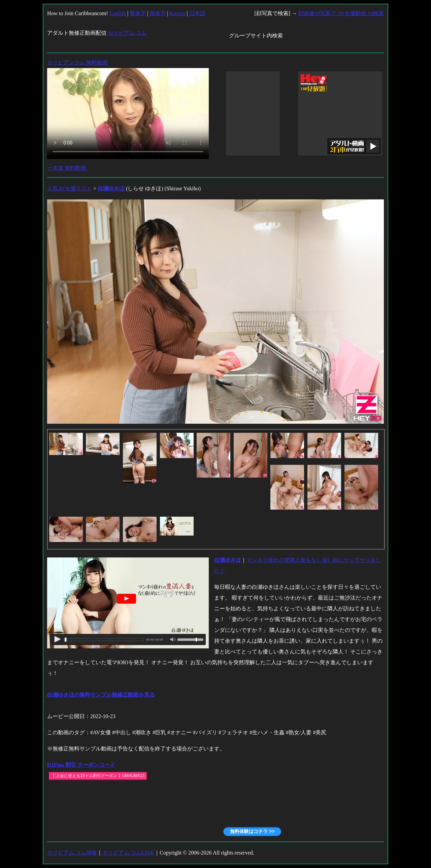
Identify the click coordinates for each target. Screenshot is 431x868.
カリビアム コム (127, 33)
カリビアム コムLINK (128, 853)
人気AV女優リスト (70, 188)
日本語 (197, 13)
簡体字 (158, 13)
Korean (177, 13)
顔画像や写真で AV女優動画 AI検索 (341, 13)
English (118, 13)
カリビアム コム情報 (72, 853)
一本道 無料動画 (67, 168)
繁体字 (138, 13)
